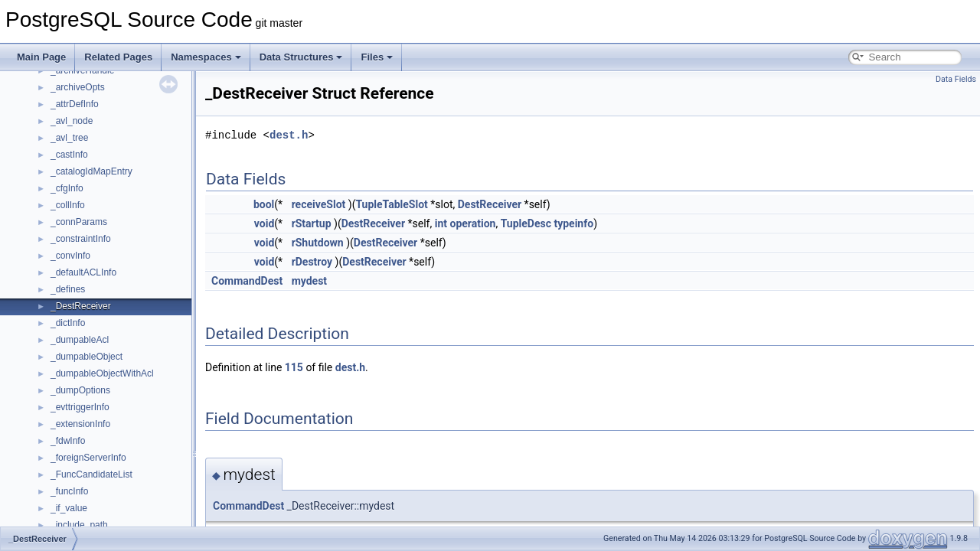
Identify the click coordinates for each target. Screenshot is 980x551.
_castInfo (69, 155)
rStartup (312, 223)
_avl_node (72, 121)
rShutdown (318, 243)
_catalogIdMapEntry (91, 171)
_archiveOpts (78, 87)
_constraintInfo (81, 239)
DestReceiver (490, 204)
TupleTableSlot (391, 204)
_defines (68, 289)
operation (472, 223)
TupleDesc (526, 223)
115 (294, 367)
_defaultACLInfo (83, 272)
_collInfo (68, 205)
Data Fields (956, 79)
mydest (309, 281)
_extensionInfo (80, 424)
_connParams (79, 222)
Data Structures (301, 57)
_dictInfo (68, 323)
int (441, 223)
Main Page (41, 57)
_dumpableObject (87, 357)
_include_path (79, 525)
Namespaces (206, 57)
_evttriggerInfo (80, 407)
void (264, 223)
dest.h (289, 135)
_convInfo (70, 256)
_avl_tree (69, 138)
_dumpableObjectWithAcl (102, 373)
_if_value (69, 508)
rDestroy (312, 262)
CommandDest (247, 281)
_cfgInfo (67, 188)
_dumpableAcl (80, 340)
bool (264, 204)
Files (377, 57)
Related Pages (118, 57)
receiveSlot (319, 204)
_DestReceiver (81, 306)
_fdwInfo (68, 441)
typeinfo (573, 223)
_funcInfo (69, 491)
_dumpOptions (80, 390)
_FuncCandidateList (91, 474)
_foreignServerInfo (88, 458)
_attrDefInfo (75, 104)
